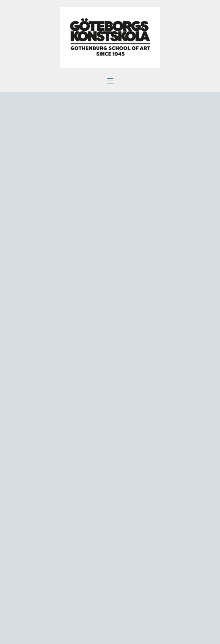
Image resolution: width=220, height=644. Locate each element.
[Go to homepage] (110, 38)
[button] (110, 81)
